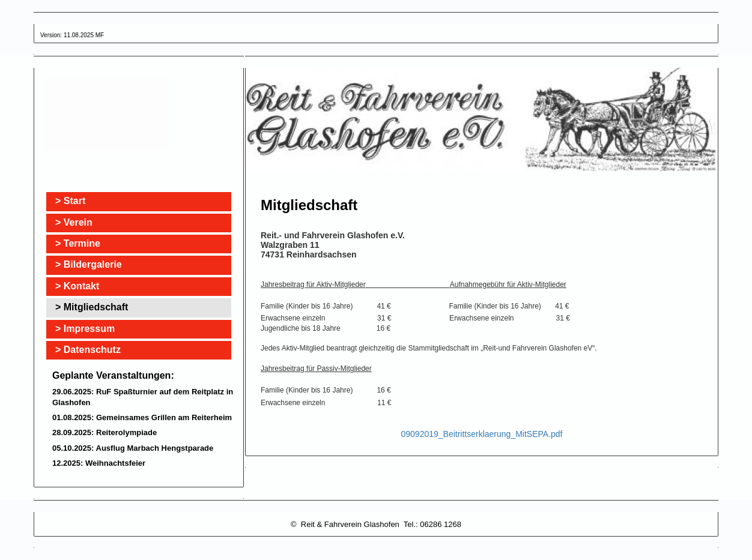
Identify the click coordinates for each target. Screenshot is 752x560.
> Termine (78, 243)
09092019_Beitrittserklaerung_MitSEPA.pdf (481, 434)
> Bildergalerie (89, 264)
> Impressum (85, 329)
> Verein (74, 222)
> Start (70, 201)
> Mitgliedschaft (92, 307)
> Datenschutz (88, 350)
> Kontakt (77, 286)
